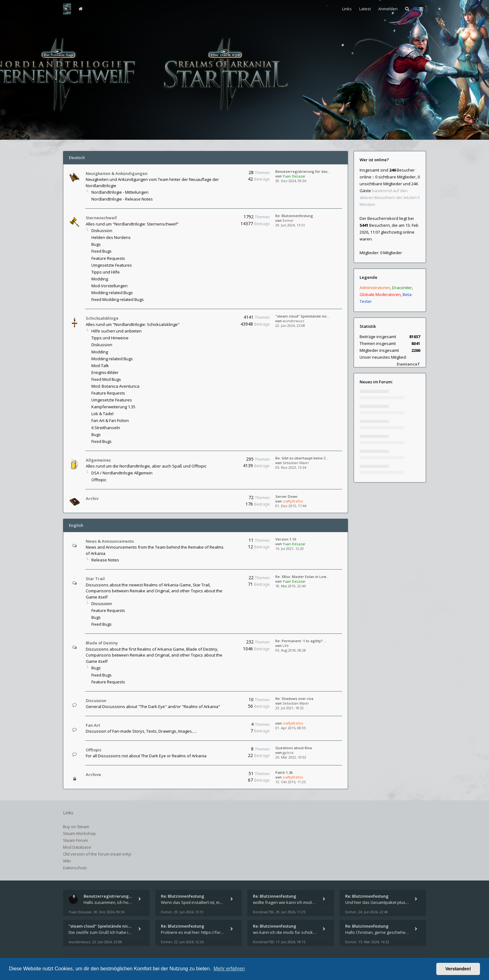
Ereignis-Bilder (105, 372)
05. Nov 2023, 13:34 (291, 467)
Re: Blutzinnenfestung (294, 216)
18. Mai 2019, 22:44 (290, 586)
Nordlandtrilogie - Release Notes (122, 199)
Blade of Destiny (102, 643)
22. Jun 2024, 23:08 (290, 325)
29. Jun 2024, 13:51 (290, 225)
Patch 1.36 (284, 772)
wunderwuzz (293, 321)
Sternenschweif (101, 218)
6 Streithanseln (106, 428)
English (76, 525)
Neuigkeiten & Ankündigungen (117, 173)
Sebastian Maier (296, 463)
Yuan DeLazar (294, 176)
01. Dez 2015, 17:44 (291, 506)
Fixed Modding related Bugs (118, 299)
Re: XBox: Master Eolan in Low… (302, 577)
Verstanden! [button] (458, 969)
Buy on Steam (76, 827)
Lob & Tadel (102, 414)
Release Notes (105, 560)
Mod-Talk (100, 366)
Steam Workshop (79, 833)
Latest (365, 9)
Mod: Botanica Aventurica (115, 386)
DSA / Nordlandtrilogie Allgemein (122, 473)
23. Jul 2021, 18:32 (290, 708)
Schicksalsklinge (102, 318)
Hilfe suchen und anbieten (116, 331)
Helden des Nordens (111, 237)
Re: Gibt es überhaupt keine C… (302, 458)
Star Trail (95, 579)
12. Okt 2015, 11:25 (290, 782)
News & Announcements (110, 541)
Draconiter (402, 288)
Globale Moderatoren (380, 294)
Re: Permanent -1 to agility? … (301, 641)
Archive (93, 774)
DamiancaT (408, 364)
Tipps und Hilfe (106, 272)
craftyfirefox (293, 501)
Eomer (288, 220)
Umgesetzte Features (112, 265)
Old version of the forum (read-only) (97, 854)
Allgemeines (98, 460)
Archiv (92, 498)
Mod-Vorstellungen (109, 286)
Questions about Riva (294, 748)
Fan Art (93, 725)
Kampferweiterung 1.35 (113, 407)
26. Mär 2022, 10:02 (291, 757)
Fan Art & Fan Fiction (110, 420)
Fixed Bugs (102, 251)
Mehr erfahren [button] (229, 969)
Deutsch (77, 158)
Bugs (96, 244)
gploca (288, 752)
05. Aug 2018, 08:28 (291, 650)
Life (286, 645)
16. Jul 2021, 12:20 (290, 548)
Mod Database (77, 847)
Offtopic (99, 480)
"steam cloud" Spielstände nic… (303, 316)
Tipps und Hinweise (110, 338)
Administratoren (375, 288)
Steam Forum (75, 840)
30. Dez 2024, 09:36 (291, 181)
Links (347, 9)
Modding (100, 279)
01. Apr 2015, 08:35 (290, 728)
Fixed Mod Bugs (106, 379)
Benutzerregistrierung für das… (303, 171)
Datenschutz (75, 868)
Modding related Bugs (112, 293)
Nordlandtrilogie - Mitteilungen (120, 192)
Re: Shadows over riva (294, 699)
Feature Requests (108, 258)
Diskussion (102, 230)
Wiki (67, 861)
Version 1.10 (286, 539)
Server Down (286, 496)
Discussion (102, 604)
